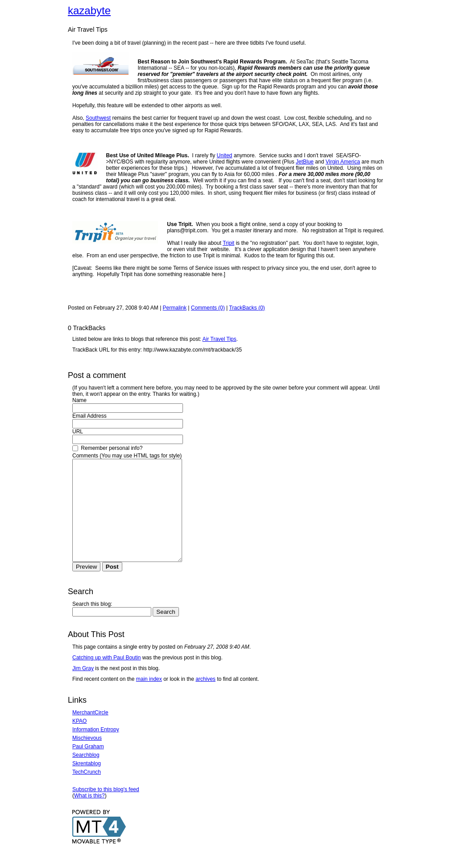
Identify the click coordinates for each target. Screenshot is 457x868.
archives (206, 699)
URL (78, 432)
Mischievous (87, 758)
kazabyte (89, 10)
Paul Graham (88, 767)
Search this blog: (92, 624)
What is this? (89, 816)
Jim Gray (83, 688)
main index (149, 699)
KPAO (79, 741)
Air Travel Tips (220, 339)
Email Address (89, 416)
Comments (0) (208, 308)
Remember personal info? (107, 448)
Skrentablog (87, 784)
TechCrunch (87, 792)
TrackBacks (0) (247, 308)
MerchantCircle (90, 733)
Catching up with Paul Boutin (106, 678)
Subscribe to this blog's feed (106, 809)
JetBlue (305, 162)
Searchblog (86, 775)
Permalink (175, 308)
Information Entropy (96, 750)
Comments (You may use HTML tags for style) (127, 456)
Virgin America (343, 162)
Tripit (228, 243)
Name (79, 400)
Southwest (98, 118)
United (225, 155)
